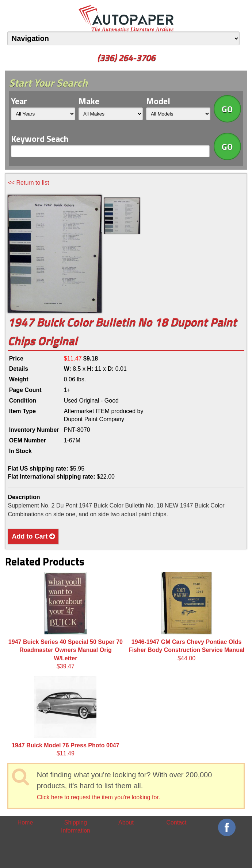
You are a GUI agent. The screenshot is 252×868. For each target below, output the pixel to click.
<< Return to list (28, 183)
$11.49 (65, 716)
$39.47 (66, 621)
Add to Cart (33, 536)
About (126, 822)
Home (25, 822)
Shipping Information (76, 827)
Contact (176, 822)
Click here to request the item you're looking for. (98, 797)
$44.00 (186, 617)
